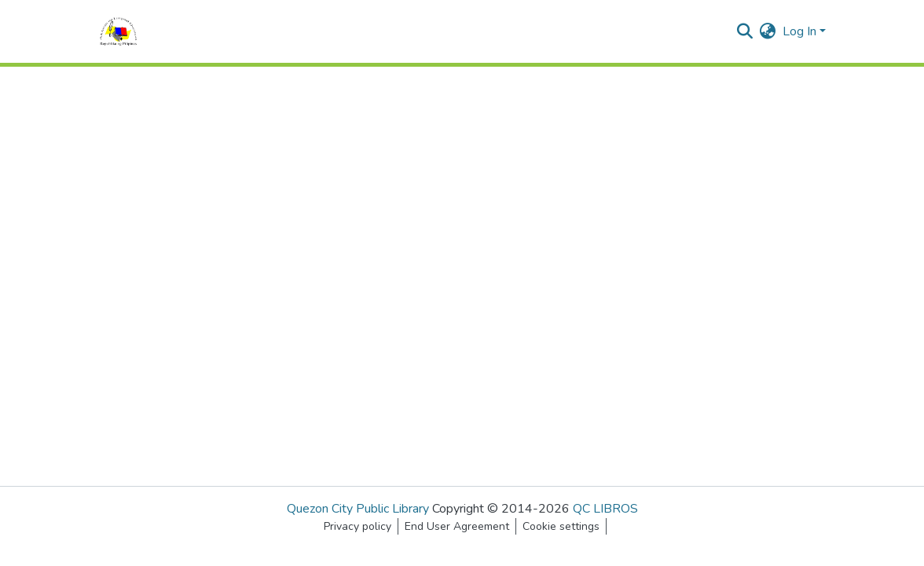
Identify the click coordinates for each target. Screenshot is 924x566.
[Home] (118, 31)
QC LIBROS (605, 509)
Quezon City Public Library (358, 509)
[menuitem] (768, 31)
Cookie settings (561, 526)
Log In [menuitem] (799, 31)
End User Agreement (457, 526)
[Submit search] (745, 31)
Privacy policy (357, 526)
